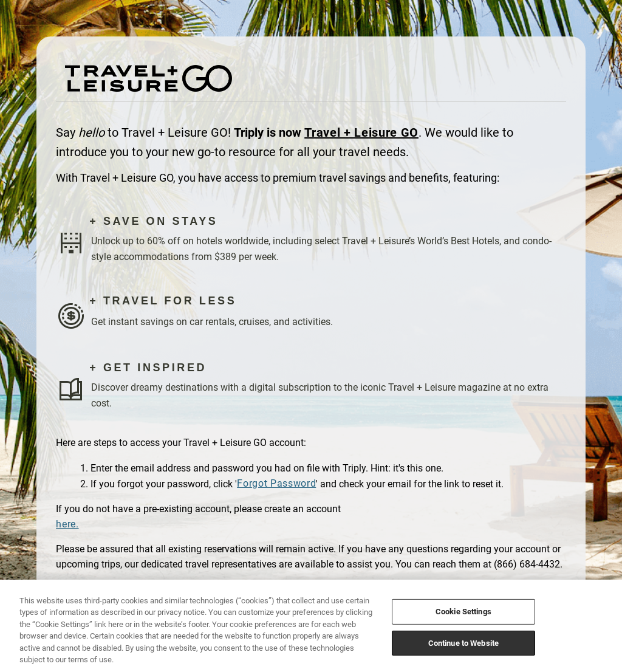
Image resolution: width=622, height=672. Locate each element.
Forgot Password (276, 483)
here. (67, 524)
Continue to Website (463, 643)
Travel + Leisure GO (361, 132)
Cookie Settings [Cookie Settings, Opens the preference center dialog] (463, 612)
